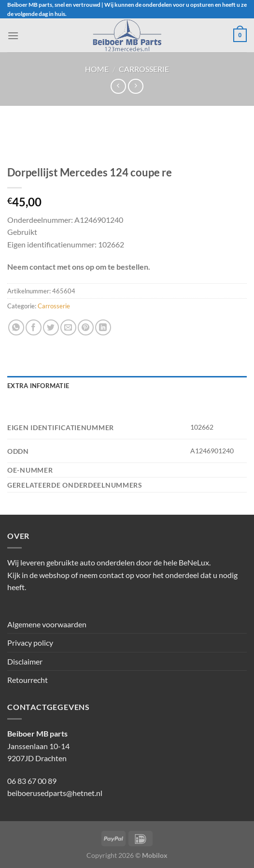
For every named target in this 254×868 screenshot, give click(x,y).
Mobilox (155, 855)
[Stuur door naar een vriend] (68, 327)
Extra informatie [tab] (38, 386)
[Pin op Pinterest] (86, 327)
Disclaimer (25, 661)
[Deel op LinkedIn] (103, 327)
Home (97, 69)
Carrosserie (144, 69)
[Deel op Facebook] (34, 327)
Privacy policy (30, 643)
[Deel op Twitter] (51, 327)
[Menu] (13, 36)
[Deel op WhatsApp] (16, 327)
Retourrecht (28, 680)
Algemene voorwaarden (47, 624)
